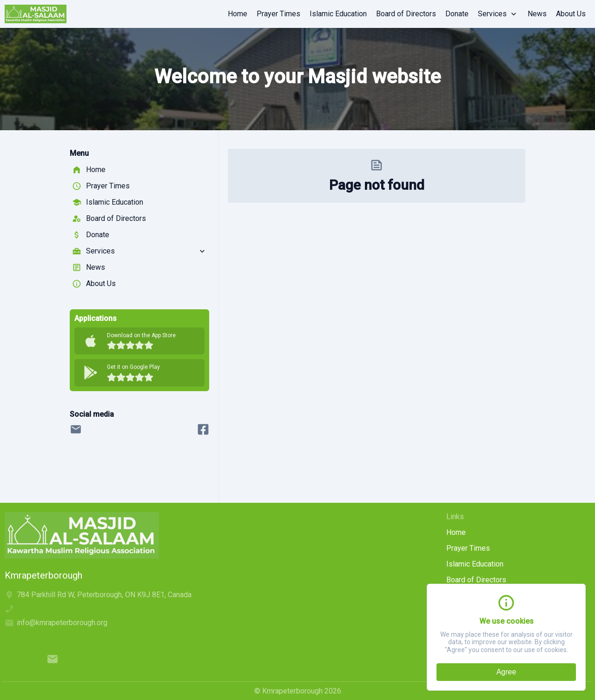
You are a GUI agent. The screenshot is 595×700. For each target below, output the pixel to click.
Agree (506, 672)
